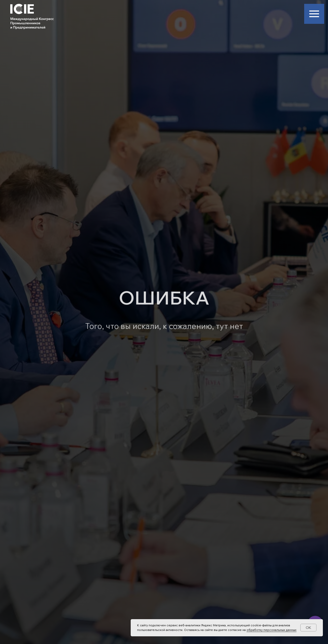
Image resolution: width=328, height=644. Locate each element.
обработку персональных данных (271, 630)
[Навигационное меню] (314, 14)
